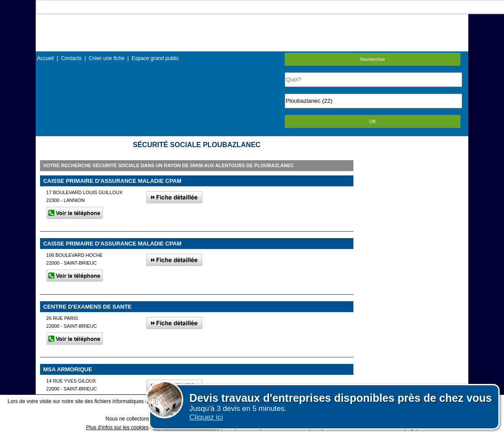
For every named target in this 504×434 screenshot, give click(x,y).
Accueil (45, 58)
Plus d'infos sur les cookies (118, 427)
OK (373, 121)
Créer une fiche (107, 58)
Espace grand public (155, 58)
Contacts (71, 58)
